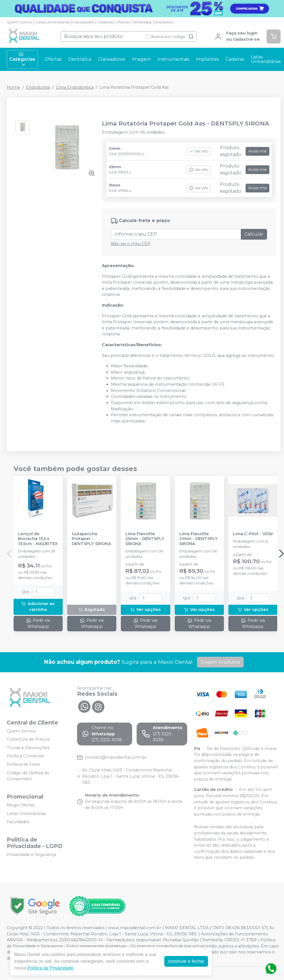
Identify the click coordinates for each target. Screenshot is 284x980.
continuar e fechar (186, 961)
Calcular (254, 234)
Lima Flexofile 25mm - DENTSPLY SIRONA (145, 539)
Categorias (22, 59)
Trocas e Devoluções (28, 748)
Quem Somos (19, 22)
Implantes (164, 22)
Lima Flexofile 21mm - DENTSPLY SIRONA (198, 539)
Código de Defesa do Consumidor (28, 776)
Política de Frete (24, 764)
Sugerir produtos (220, 662)
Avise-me (257, 151)
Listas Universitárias (53, 22)
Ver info (199, 151)
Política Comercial (25, 756)
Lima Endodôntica (75, 87)
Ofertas (123, 22)
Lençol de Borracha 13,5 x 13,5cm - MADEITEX (38, 539)
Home (13, 87)
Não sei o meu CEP (131, 244)
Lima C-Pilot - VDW (253, 534)
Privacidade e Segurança (31, 855)
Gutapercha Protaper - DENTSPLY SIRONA (91, 539)
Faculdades (84, 22)
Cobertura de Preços (28, 739)
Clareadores (112, 59)
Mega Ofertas (21, 805)
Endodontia (38, 87)
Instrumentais (173, 59)
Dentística (80, 59)
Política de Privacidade (50, 968)
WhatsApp (142, 22)
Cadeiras (105, 22)
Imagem (141, 59)
